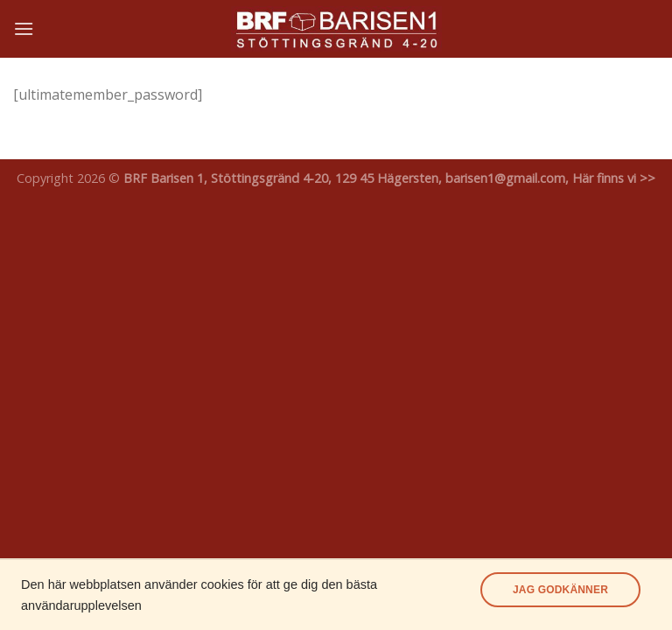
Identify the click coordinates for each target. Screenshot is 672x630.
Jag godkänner (560, 590)
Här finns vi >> (614, 178)
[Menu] (24, 28)
